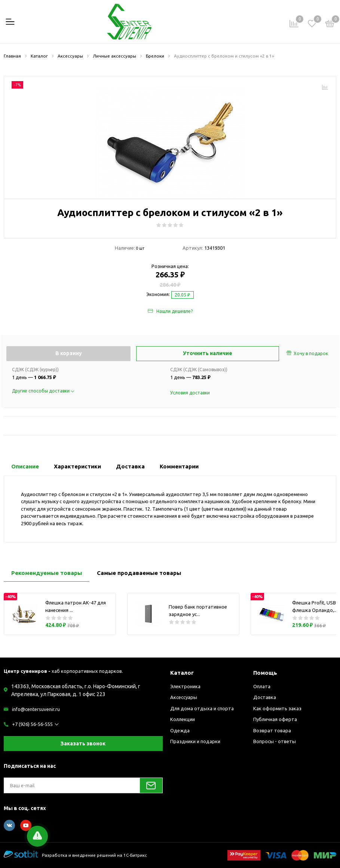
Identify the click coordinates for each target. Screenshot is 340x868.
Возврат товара (272, 730)
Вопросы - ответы (275, 741)
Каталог (182, 673)
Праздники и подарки (195, 741)
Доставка (265, 697)
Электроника (185, 686)
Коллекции (183, 719)
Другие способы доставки (43, 391)
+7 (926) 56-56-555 (32, 724)
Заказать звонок (83, 744)
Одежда (180, 730)
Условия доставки (190, 393)
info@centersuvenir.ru (36, 709)
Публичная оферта (275, 719)
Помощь (265, 673)
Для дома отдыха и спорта (202, 708)
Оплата (262, 686)
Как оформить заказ (277, 708)
